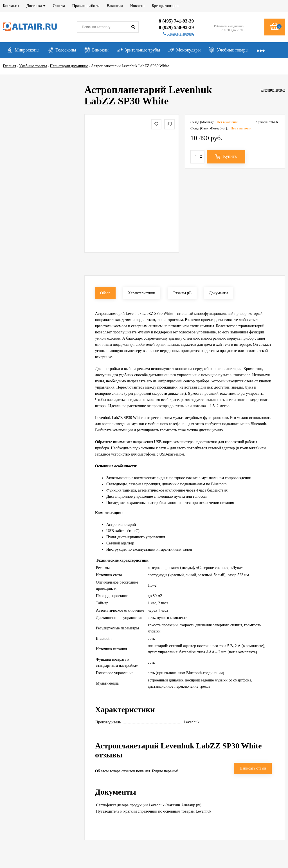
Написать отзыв (253, 768)
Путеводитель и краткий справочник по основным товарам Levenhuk (154, 811)
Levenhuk (192, 722)
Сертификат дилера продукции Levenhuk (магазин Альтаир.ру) (149, 805)
